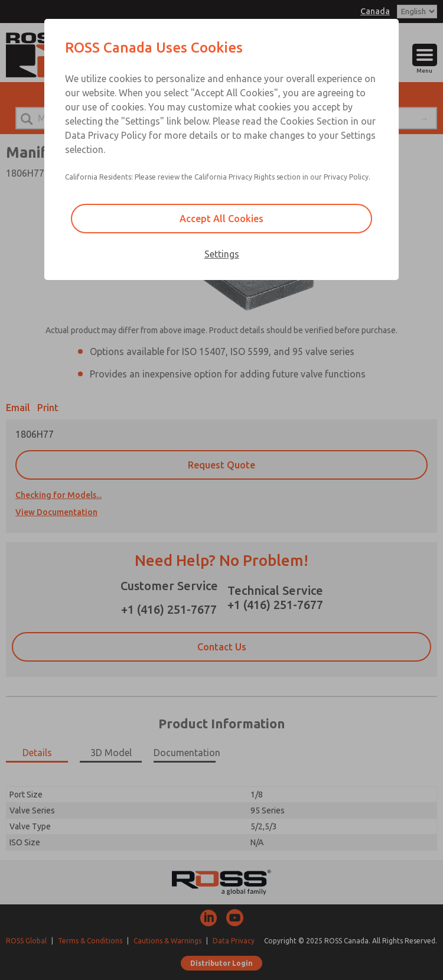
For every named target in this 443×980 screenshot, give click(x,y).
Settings (222, 254)
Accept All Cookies (221, 219)
